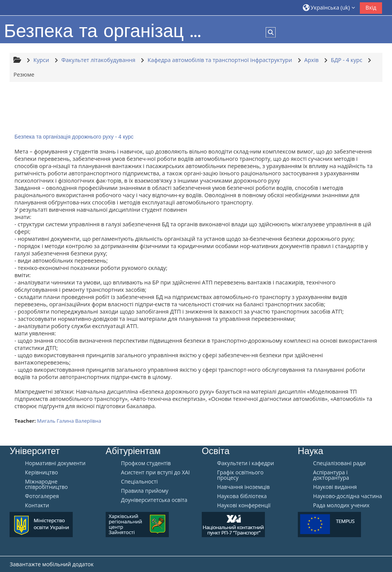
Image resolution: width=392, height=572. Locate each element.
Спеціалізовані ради (339, 463)
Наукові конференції (244, 505)
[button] (329, 7)
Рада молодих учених (341, 505)
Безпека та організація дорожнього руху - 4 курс (74, 137)
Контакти (37, 505)
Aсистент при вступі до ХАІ (155, 472)
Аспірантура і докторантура (331, 475)
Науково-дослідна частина (348, 496)
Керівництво (41, 472)
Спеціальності (139, 482)
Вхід (371, 7)
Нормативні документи (55, 463)
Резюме (24, 74)
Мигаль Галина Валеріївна (69, 421)
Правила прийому (145, 491)
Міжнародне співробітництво (46, 484)
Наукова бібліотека (242, 496)
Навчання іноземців (243, 487)
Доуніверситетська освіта (154, 500)
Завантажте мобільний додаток (51, 564)
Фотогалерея (42, 496)
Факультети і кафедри (246, 463)
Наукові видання (335, 487)
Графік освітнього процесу (240, 475)
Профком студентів (146, 463)
